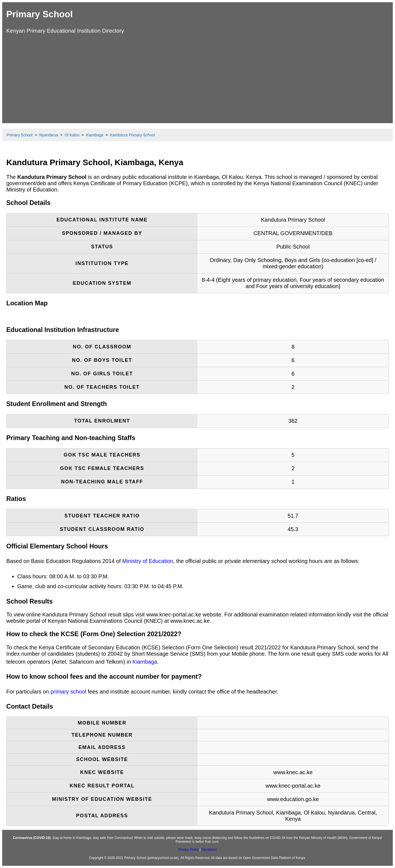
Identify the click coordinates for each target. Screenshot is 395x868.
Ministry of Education (148, 561)
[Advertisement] (198, 78)
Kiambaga (145, 662)
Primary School (39, 14)
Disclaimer (209, 850)
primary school (68, 692)
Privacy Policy (189, 850)
